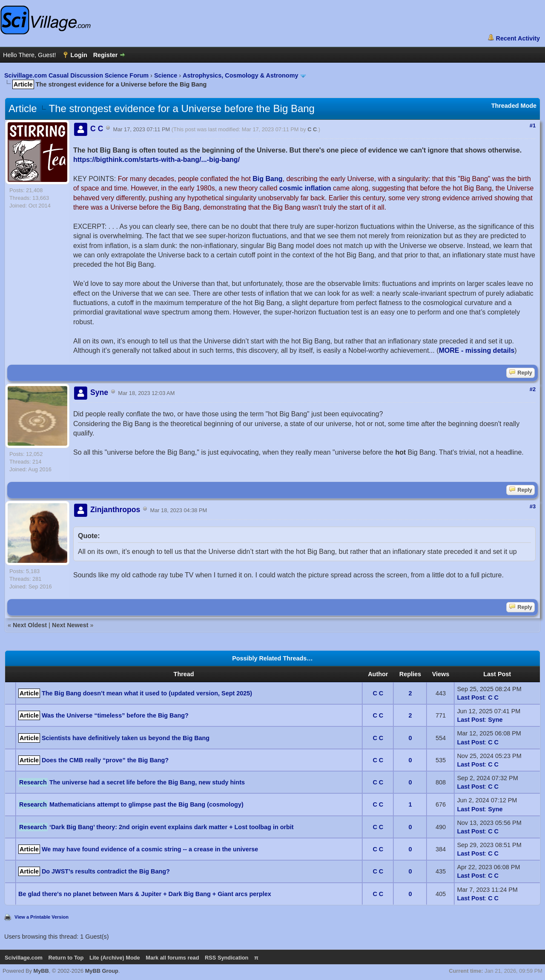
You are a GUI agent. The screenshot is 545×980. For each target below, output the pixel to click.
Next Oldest (30, 625)
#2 (533, 389)
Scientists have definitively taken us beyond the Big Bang (126, 738)
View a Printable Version (42, 917)
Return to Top (66, 958)
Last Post (471, 698)
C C (312, 129)
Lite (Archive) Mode (115, 958)
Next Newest (70, 625)
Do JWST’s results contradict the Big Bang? (106, 871)
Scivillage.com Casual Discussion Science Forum (76, 75)
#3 (533, 506)
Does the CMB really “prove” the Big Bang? (105, 760)
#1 (533, 125)
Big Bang (267, 179)
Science (166, 75)
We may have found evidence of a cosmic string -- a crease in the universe (150, 849)
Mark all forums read (172, 958)
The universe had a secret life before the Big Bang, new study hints (147, 782)
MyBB (41, 971)
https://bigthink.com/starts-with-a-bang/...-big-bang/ (156, 160)
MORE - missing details (476, 350)
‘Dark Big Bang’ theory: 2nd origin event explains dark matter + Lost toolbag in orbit (172, 827)
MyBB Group (102, 971)
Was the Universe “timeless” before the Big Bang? (115, 715)
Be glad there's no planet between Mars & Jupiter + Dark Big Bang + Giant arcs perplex (145, 894)
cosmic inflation (305, 188)
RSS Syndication (227, 958)
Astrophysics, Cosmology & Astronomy (240, 75)
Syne (495, 720)
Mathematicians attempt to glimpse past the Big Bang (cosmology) (146, 804)
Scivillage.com (24, 958)
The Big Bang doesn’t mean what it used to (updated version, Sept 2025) (147, 693)
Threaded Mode (514, 106)
